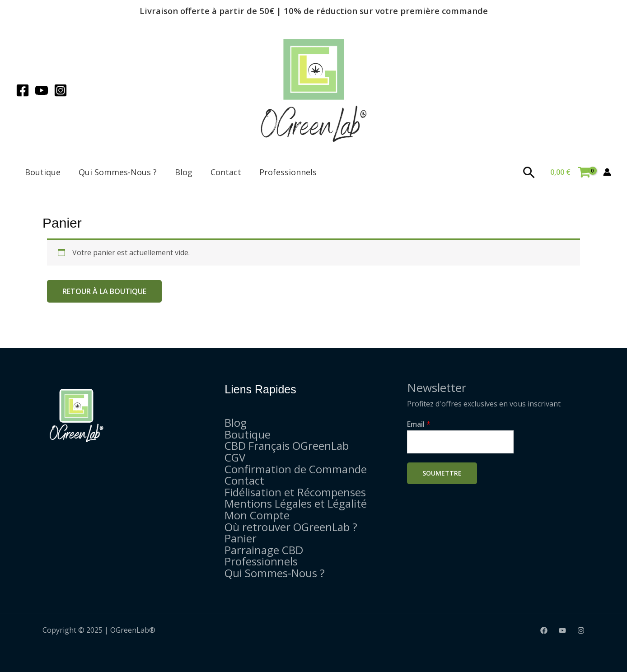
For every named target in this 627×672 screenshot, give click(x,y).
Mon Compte (257, 515)
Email (419, 424)
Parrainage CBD (264, 550)
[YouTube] (42, 90)
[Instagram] (61, 90)
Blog (184, 172)
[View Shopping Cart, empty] (570, 172)
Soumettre (442, 473)
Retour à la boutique (104, 291)
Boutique (43, 172)
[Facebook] (23, 90)
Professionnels (288, 172)
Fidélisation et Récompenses (295, 492)
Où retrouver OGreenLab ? (291, 527)
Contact (226, 172)
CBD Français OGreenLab (287, 446)
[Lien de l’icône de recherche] (529, 172)
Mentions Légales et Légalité (296, 503)
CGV (235, 457)
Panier (241, 538)
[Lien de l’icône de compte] (607, 172)
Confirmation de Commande (296, 469)
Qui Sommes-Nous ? (118, 172)
